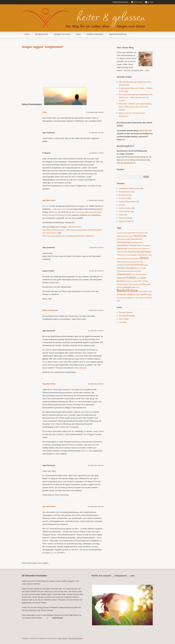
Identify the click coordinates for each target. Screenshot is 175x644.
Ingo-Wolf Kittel (49, 200)
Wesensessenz (122, 236)
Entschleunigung (135, 252)
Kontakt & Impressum (95, 34)
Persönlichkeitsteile (135, 265)
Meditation (147, 252)
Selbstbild (127, 287)
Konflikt (142, 284)
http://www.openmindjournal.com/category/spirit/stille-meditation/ (68, 236)
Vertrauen (121, 268)
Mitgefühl (145, 255)
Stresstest (139, 274)
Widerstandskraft (122, 262)
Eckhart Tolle (127, 284)
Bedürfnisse (127, 291)
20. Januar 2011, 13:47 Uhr (96, 507)
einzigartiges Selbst (135, 255)
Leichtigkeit (148, 298)
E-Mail (151, 2)
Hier (71, 615)
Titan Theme (62, 638)
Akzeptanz (138, 271)
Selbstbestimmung (123, 255)
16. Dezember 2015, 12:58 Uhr (95, 112)
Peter (45, 112)
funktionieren (129, 281)
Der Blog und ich (42, 34)
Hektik (133, 274)
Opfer (138, 278)
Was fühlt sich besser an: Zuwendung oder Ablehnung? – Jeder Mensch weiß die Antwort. (136, 97)
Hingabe (148, 284)
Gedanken (135, 284)
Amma (141, 242)
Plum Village (124, 319)
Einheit (146, 265)
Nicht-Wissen (134, 242)
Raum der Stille (125, 221)
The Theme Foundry (76, 638)
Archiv (78, 34)
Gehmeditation (143, 291)
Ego (138, 268)
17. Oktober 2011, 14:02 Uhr (95, 200)
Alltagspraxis (131, 298)
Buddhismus (124, 195)
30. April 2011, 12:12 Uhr (96, 248)
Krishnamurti (121, 239)
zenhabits (123, 322)
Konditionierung (122, 265)
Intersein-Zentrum (126, 312)
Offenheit (120, 287)
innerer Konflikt (122, 259)
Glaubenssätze (122, 298)
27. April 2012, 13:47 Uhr (96, 133)
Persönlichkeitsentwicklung (125, 271)
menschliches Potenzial (127, 245)
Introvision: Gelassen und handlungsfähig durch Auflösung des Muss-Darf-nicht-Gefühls (135, 107)
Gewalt (128, 239)
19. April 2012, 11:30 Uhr (96, 153)
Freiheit (131, 278)
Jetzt (130, 262)
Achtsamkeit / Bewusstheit (129, 188)
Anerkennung (146, 294)
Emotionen (123, 198)
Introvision (143, 268)
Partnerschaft (124, 218)
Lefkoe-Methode (80, 368)
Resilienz (130, 236)
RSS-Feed (138, 2)
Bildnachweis (58, 618)
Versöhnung (126, 233)
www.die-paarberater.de (126, 163)
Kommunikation (125, 211)
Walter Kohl (135, 287)
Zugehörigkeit (124, 274)
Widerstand (122, 278)
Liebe (121, 215)
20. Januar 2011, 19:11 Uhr (96, 465)
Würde (145, 274)
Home (27, 34)
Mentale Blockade (137, 262)
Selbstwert (147, 245)
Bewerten (120, 284)
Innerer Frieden (125, 208)
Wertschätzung (123, 242)
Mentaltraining (134, 233)
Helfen (138, 295)
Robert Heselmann (50, 310)
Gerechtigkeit (140, 298)
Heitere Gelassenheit (127, 202)
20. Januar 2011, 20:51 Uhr (96, 384)
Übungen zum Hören (62, 34)
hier (124, 140)
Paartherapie (122, 249)
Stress (144, 258)
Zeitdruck (140, 245)
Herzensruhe (140, 236)
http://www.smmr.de (61, 209)
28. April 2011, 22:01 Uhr (96, 271)
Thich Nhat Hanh (122, 252)
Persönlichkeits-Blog (127, 316)
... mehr (146, 70)
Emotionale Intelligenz (126, 294)
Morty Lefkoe (144, 233)
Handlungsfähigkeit (133, 259)
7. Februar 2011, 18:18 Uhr (96, 310)
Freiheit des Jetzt (145, 131)
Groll (118, 301)
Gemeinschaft (136, 239)
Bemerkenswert (125, 192)
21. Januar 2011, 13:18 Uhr (96, 331)
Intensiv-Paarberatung (137, 157)
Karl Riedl (145, 281)
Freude (119, 233)
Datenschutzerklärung (118, 34)
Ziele (150, 255)
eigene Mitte (137, 281)
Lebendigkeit (131, 268)
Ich (120, 205)
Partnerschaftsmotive (135, 249)
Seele (150, 291)
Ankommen (146, 249)
